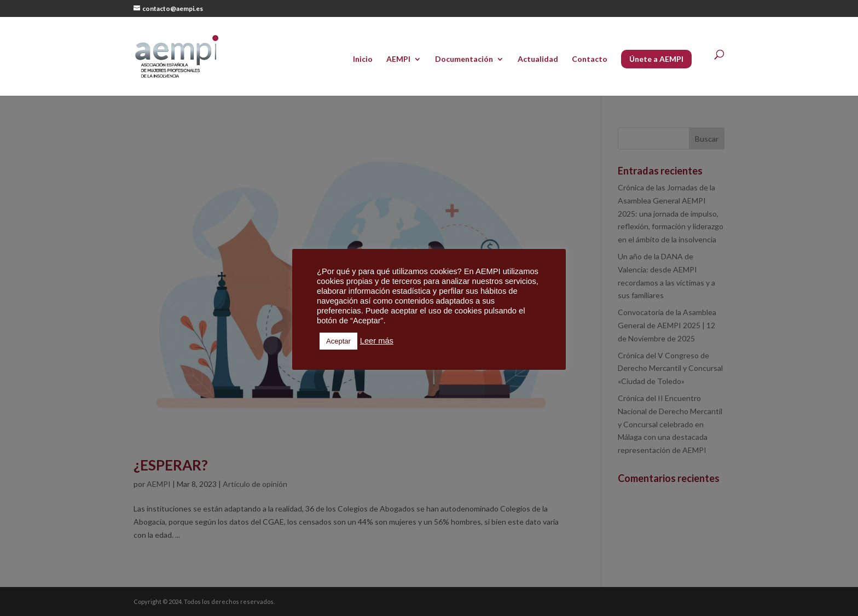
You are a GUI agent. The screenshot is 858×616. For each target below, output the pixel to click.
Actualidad (538, 59)
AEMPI (398, 59)
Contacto (590, 59)
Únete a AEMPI (656, 59)
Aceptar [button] (338, 341)
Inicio (363, 59)
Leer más (377, 341)
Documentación (464, 59)
